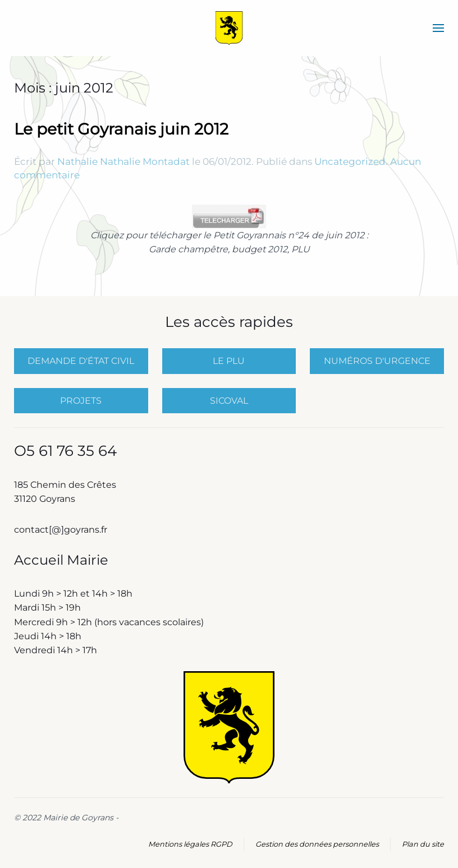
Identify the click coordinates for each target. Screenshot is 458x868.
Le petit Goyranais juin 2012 (121, 129)
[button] (438, 28)
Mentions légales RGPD (190, 844)
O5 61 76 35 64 (65, 451)
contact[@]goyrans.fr (62, 530)
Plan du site (423, 844)
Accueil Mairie (61, 560)
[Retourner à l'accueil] (229, 28)
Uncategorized (350, 161)
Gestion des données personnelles (317, 844)
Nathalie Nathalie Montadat (123, 161)
